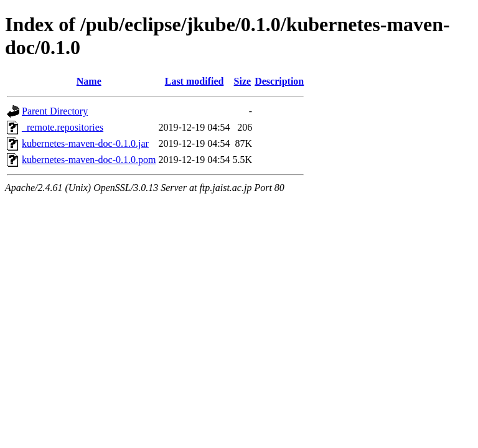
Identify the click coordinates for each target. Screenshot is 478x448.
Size (243, 81)
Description (279, 81)
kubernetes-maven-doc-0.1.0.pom (89, 160)
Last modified (194, 81)
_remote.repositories (63, 127)
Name (89, 81)
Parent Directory (55, 111)
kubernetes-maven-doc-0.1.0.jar (85, 143)
